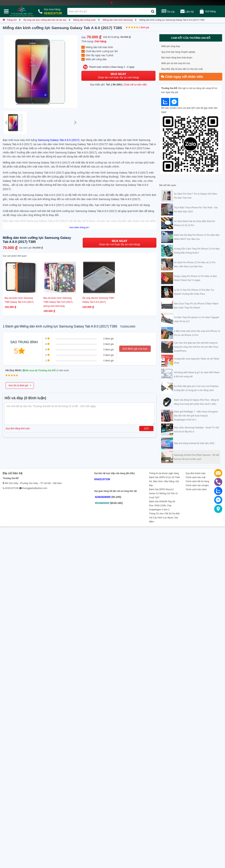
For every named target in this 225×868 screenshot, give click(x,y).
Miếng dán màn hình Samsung (118, 20)
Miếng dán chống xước (84, 20)
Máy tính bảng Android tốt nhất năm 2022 (194, 443)
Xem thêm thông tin (80, 228)
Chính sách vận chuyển (197, 485)
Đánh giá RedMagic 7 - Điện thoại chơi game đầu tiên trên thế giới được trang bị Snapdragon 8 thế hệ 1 (196, 416)
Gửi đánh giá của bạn (135, 349)
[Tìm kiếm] (153, 11)
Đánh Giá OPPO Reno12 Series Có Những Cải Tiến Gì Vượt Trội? (163, 493)
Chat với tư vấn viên (135, 85)
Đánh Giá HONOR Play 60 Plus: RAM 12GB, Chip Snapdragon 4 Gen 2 (162, 506)
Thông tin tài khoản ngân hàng (164, 473)
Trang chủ (10, 20)
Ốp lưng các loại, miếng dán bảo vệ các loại (45, 20)
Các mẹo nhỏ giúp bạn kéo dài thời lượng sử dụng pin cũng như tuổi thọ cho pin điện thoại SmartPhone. (196, 347)
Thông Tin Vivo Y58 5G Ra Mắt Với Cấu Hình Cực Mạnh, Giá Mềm (164, 518)
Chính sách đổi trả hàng (197, 481)
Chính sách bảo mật (196, 477)
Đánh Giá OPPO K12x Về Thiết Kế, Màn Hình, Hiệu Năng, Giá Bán (164, 481)
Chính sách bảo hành (196, 489)
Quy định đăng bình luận (18, 429)
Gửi (146, 429)
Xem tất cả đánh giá (20, 385)
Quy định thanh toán (196, 473)
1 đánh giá (144, 27)
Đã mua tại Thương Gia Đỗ (39, 370)
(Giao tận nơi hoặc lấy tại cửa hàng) (118, 76)
